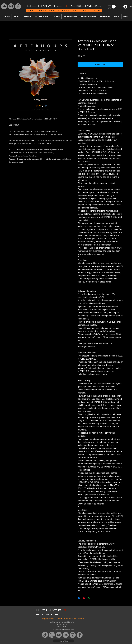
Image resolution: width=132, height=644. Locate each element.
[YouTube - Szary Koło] (59, 635)
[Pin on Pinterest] (84, 598)
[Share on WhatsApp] (89, 598)
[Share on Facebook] (79, 598)
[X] (52, 635)
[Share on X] (94, 598)
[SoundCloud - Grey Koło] (4, 6)
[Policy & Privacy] (64, 641)
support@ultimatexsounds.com (64, 630)
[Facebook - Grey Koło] (18, 6)
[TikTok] (45, 635)
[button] (112, 7)
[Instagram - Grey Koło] (11, 6)
